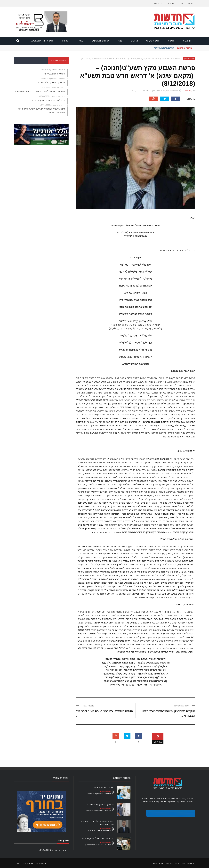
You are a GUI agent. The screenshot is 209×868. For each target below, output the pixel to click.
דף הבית (191, 3)
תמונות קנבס (188, 798)
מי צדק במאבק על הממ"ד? (101, 804)
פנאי (120, 41)
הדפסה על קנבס (179, 802)
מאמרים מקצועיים (101, 41)
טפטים (190, 802)
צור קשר (171, 3)
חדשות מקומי (153, 41)
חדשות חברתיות (188, 863)
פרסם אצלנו (157, 3)
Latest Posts (122, 778)
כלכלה (80, 41)
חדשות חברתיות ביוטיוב (43, 41)
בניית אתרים (40, 863)
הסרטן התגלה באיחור (164, 48)
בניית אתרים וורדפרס (23, 863)
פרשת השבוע (189, 59)
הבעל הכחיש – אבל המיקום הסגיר (97, 838)
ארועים (134, 41)
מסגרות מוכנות (156, 798)
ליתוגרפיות (168, 798)
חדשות (171, 41)
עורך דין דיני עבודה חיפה (159, 802)
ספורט (65, 41)
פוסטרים (177, 798)
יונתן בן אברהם (106, 791)
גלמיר (145, 802)
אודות (181, 3)
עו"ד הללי (189, 91)
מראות (145, 798)
